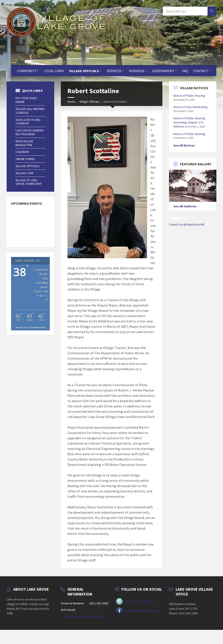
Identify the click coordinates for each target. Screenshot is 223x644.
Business (137, 71)
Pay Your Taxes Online (26, 100)
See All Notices (184, 145)
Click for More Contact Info (83, 617)
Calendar (22, 152)
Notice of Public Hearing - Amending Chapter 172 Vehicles (190, 122)
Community (27, 71)
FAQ (185, 71)
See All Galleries (185, 206)
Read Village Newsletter (24, 143)
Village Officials (84, 71)
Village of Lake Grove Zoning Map (29, 182)
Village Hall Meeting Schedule (30, 111)
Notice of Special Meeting (190, 107)
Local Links (54, 71)
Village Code (25, 173)
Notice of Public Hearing (189, 96)
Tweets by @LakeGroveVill (187, 224)
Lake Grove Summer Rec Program (30, 132)
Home (71, 102)
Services (114, 71)
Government (163, 71)
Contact (201, 71)
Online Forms (25, 159)
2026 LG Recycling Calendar (28, 122)
